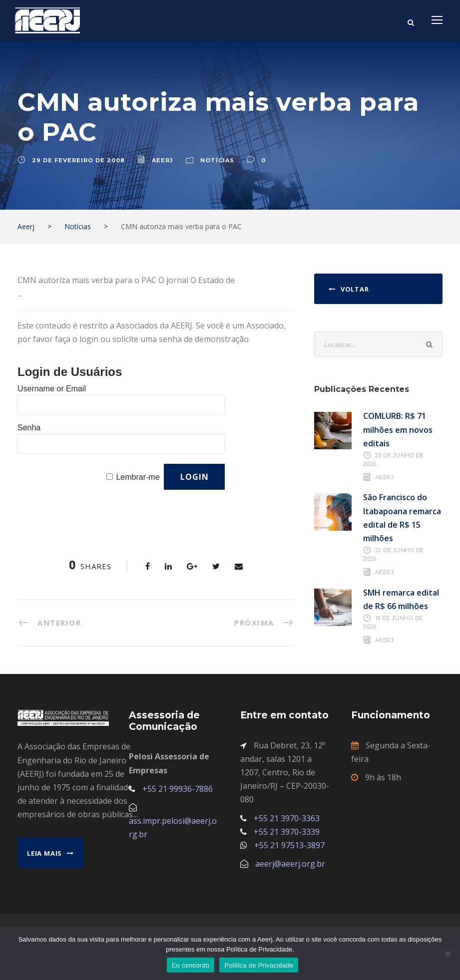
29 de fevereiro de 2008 (78, 160)
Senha (29, 428)
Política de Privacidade (259, 965)
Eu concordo (191, 965)
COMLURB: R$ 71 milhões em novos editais (398, 429)
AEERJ (385, 477)
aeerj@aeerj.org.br (290, 864)
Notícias (217, 160)
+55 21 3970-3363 (287, 818)
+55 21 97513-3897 (289, 845)
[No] (448, 954)
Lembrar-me (138, 477)
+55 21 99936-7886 (178, 789)
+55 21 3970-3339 (287, 832)
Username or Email (52, 389)
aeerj (163, 160)
